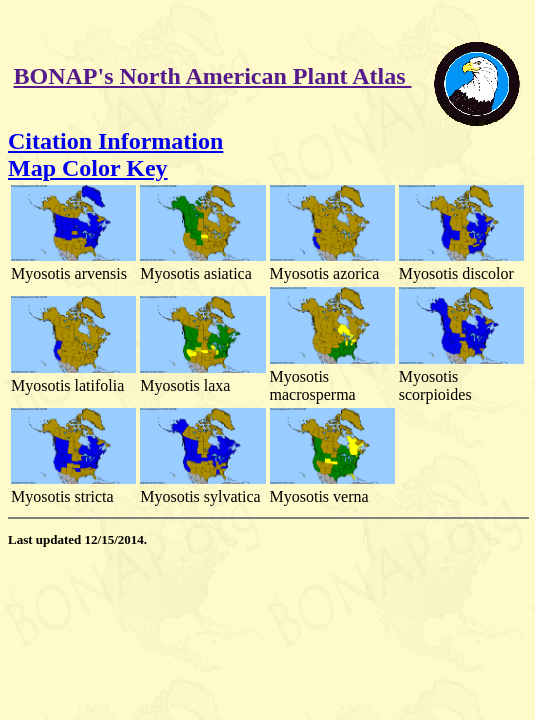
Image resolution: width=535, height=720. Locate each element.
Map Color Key (88, 168)
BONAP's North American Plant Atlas (213, 76)
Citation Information (115, 141)
